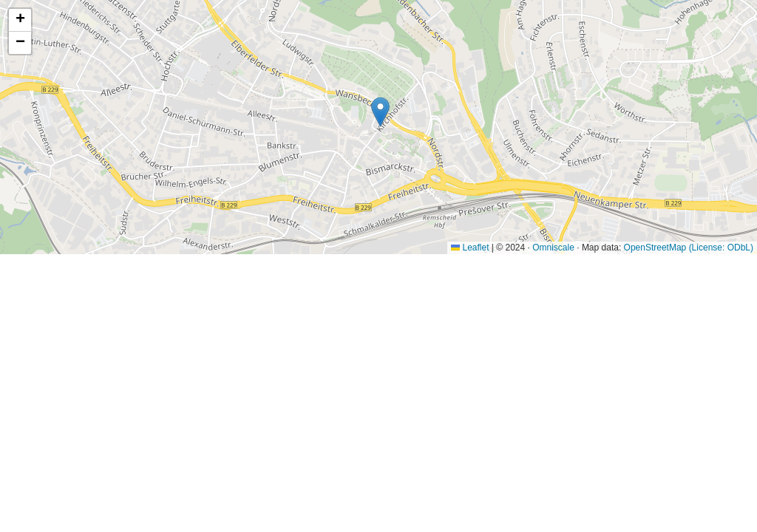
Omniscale (553, 248)
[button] (380, 112)
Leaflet (470, 248)
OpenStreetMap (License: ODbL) (689, 248)
